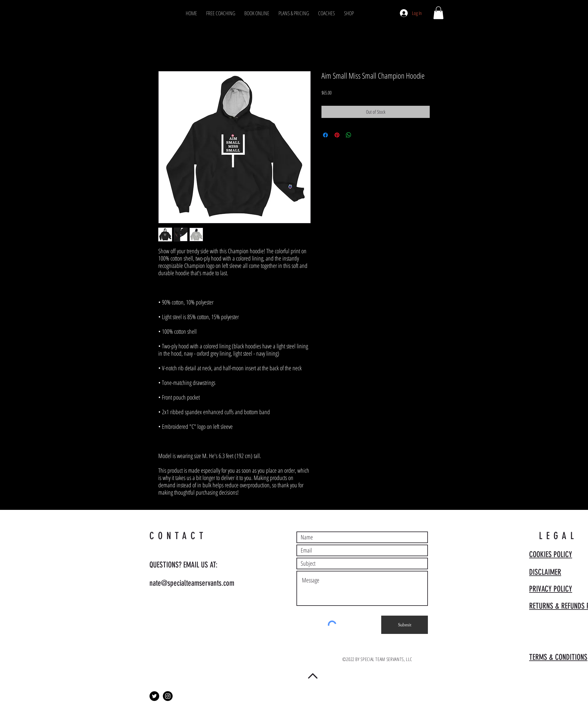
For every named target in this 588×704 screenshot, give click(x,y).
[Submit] (405, 625)
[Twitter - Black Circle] (154, 696)
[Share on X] (360, 135)
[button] (438, 13)
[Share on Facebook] (325, 135)
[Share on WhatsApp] (349, 135)
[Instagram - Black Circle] (168, 696)
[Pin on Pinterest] (337, 135)
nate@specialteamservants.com (192, 583)
